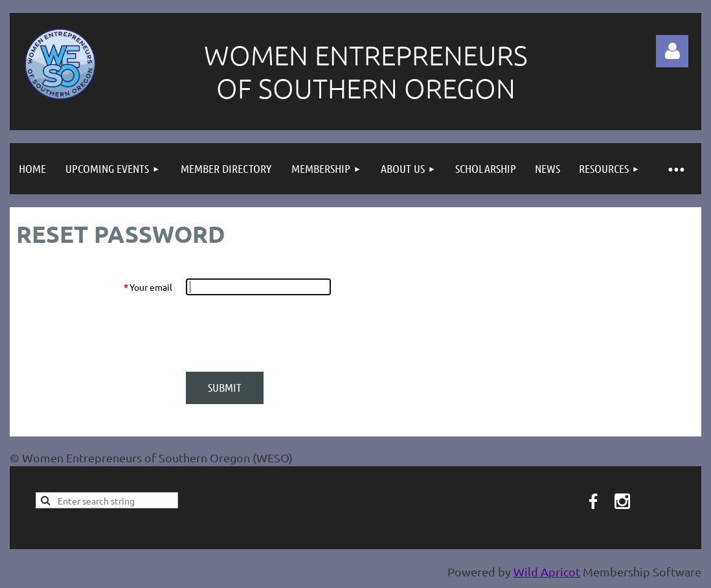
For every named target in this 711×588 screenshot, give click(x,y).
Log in (672, 51)
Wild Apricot (547, 571)
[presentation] (284, 334)
